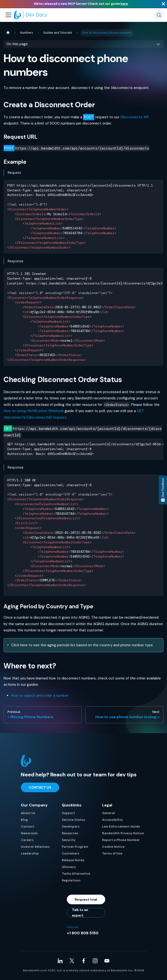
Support (68, 813)
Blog (24, 820)
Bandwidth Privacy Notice (123, 833)
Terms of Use (112, 853)
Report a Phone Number (121, 840)
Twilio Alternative (76, 874)
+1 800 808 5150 (83, 933)
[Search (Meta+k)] (159, 15)
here (124, 4)
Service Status (73, 820)
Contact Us (40, 787)
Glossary (69, 867)
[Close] (163, 4)
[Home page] (8, 33)
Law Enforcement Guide (121, 826)
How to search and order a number (40, 696)
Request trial (86, 899)
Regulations (71, 880)
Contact (28, 826)
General (108, 813)
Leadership (30, 853)
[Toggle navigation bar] (8, 15)
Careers (27, 840)
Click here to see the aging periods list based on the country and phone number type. (82, 645)
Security (69, 840)
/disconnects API (134, 117)
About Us (28, 813)
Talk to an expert (80, 913)
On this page (17, 44)
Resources (70, 833)
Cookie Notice (113, 847)
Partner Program (75, 847)
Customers (71, 853)
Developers (71, 826)
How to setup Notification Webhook (34, 411)
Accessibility (112, 820)
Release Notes (73, 860)
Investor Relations (35, 847)
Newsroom (29, 833)
